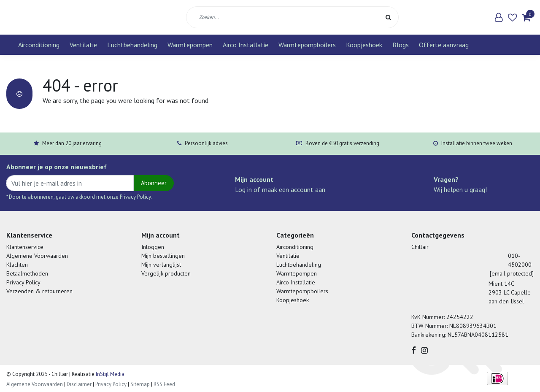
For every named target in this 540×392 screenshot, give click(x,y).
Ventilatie (83, 45)
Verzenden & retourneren (39, 291)
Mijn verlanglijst (161, 265)
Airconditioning (39, 45)
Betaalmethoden (27, 273)
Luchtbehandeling (132, 45)
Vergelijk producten (166, 273)
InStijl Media (109, 374)
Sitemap (140, 384)
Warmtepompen (190, 45)
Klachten (17, 265)
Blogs (401, 45)
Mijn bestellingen (163, 256)
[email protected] (512, 273)
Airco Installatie (246, 45)
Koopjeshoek (364, 45)
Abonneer (154, 183)
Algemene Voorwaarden (37, 256)
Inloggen (153, 247)
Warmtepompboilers (307, 45)
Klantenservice (25, 247)
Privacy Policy (23, 282)
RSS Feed (164, 384)
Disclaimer (79, 384)
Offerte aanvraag (444, 45)
